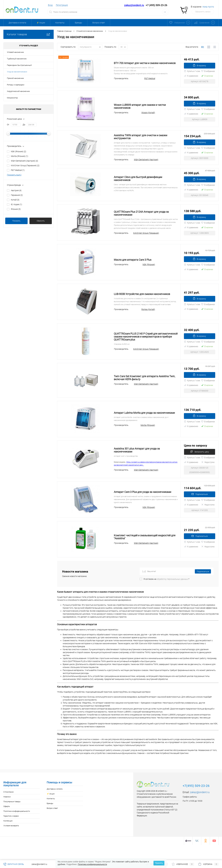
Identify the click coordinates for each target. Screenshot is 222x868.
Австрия (16, 190)
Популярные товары (12, 817)
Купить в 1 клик (192, 75)
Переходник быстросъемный (19, 65)
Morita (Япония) (20, 156)
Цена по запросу (196, 457)
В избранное (208, 75)
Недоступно (208, 477)
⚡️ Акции (41, 23)
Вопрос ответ (99, 23)
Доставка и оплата (17, 23)
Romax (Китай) (148, 319)
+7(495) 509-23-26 (196, 801)
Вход (50, 5)
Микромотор (12, 98)
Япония (16, 209)
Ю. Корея (16, 204)
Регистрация (62, 5)
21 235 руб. (200, 543)
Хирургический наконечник (18, 91)
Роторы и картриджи (16, 85)
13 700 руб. (200, 377)
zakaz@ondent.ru (134, 5)
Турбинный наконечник (17, 59)
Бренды (79, 23)
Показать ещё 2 (14, 175)
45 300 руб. (200, 179)
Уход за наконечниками (17, 72)
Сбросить (41, 221)
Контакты (60, 23)
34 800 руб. (192, 99)
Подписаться (200, 509)
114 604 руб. (200, 501)
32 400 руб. (192, 338)
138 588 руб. (193, 219)
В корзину (200, 67)
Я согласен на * (166, 594)
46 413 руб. (192, 59)
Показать (16, 221)
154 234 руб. (200, 139)
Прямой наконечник (15, 78)
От (8, 125)
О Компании (8, 807)
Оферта (7, 821)
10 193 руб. (200, 261)
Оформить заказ (203, 12)
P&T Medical (18, 170)
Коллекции (8, 836)
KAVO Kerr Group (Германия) (25, 166)
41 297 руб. (192, 300)
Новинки (7, 812)
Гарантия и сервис (11, 831)
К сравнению (191, 79)
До (24, 125)
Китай (15, 200)
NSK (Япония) (19, 151)
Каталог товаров (29, 34)
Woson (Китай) (148, 116)
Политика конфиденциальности (17, 826)
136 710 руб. (193, 419)
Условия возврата (11, 841)
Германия (17, 195)
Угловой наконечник (15, 52)
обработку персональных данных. (173, 594)
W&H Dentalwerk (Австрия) (24, 161)
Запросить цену (200, 465)
